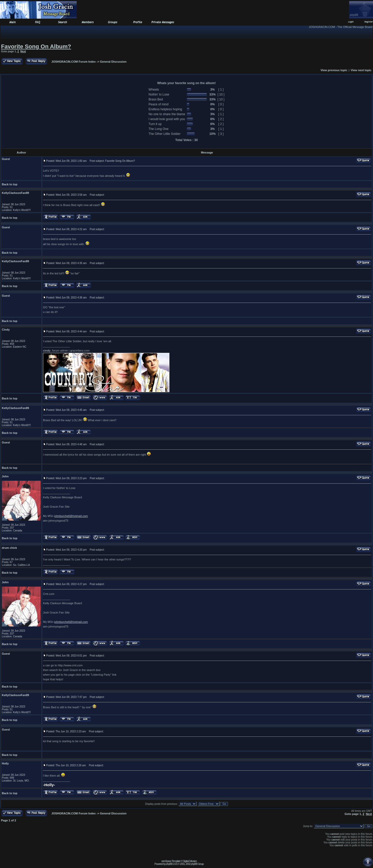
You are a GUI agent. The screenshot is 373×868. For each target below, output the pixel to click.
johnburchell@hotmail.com (71, 516)
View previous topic (334, 70)
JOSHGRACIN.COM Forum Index (73, 62)
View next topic (361, 70)
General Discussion (113, 62)
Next (23, 51)
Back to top (10, 184)
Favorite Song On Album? (36, 46)
